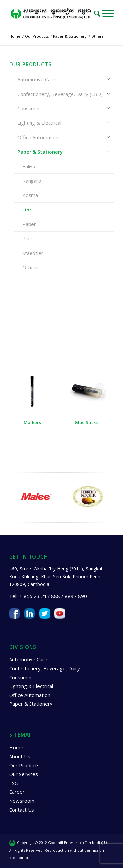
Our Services (24, 776)
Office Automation (38, 137)
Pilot (27, 238)
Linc (27, 210)
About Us (20, 758)
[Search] (98, 13)
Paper (29, 224)
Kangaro (32, 181)
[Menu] (108, 13)
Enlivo (29, 166)
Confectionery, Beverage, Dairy (45, 670)
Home (16, 749)
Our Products (24, 767)
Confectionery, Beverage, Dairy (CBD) (60, 94)
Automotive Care (36, 79)
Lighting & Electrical (39, 123)
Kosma (30, 195)
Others (30, 267)
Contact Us (22, 811)
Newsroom (22, 802)
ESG (14, 785)
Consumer (29, 108)
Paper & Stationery (40, 152)
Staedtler (33, 253)
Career (17, 793)
